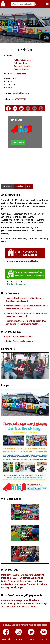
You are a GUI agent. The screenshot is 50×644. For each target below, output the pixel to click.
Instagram (19, 639)
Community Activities (22, 66)
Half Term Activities (24, 581)
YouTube (44, 639)
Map (29, 186)
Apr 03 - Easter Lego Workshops (19, 337)
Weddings (5, 588)
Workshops (17, 587)
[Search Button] (36, 4)
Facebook (6, 639)
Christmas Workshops (31, 578)
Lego (16, 584)
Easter (4, 581)
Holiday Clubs (7, 584)
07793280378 (20, 99)
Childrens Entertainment (23, 575)
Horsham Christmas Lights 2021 (15, 600)
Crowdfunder (18, 143)
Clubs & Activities (21, 63)
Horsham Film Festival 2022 (21, 607)
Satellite (20, 186)
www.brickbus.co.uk (21, 93)
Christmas (14, 578)
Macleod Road (20, 74)
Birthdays (6, 575)
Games (11, 581)
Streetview (7, 186)
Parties (23, 584)
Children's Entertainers (23, 60)
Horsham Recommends (17, 284)
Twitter (31, 639)
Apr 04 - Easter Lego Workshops (19, 341)
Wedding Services (21, 69)
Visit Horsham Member (28, 261)
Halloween (39, 581)
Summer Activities (37, 584)
